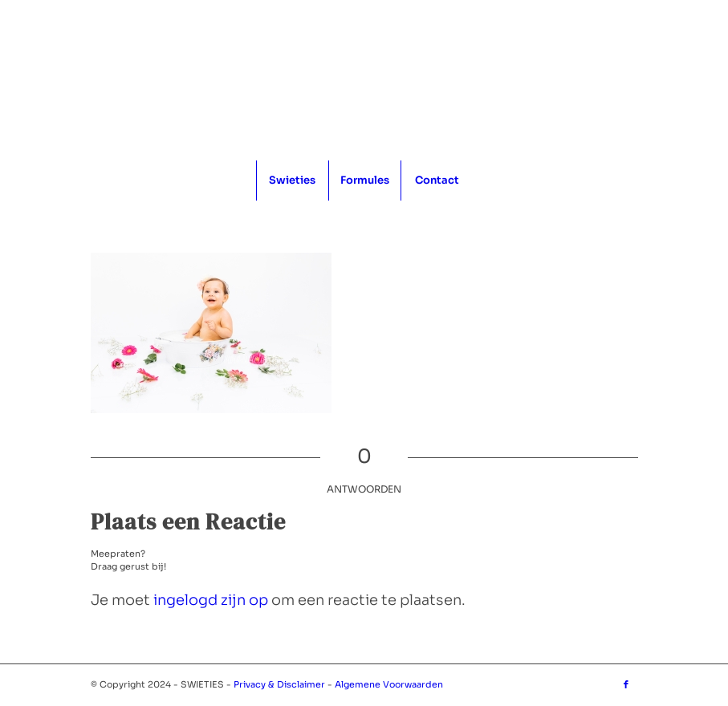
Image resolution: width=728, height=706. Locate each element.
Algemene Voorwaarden (389, 684)
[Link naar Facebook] (626, 684)
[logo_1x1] (364, 80)
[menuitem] (292, 181)
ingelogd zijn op (211, 600)
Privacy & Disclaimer (279, 684)
